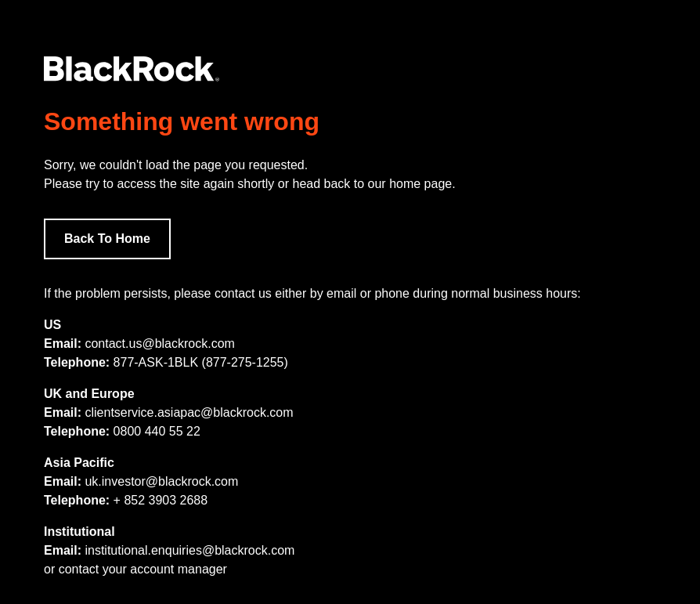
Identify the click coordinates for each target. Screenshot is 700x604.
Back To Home (107, 239)
